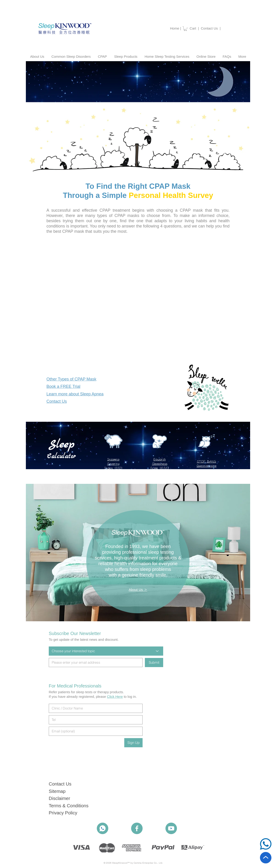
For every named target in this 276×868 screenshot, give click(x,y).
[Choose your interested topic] (106, 651)
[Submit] (154, 663)
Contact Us (210, 28)
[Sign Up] (133, 743)
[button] (185, 29)
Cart (193, 28)
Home (175, 28)
